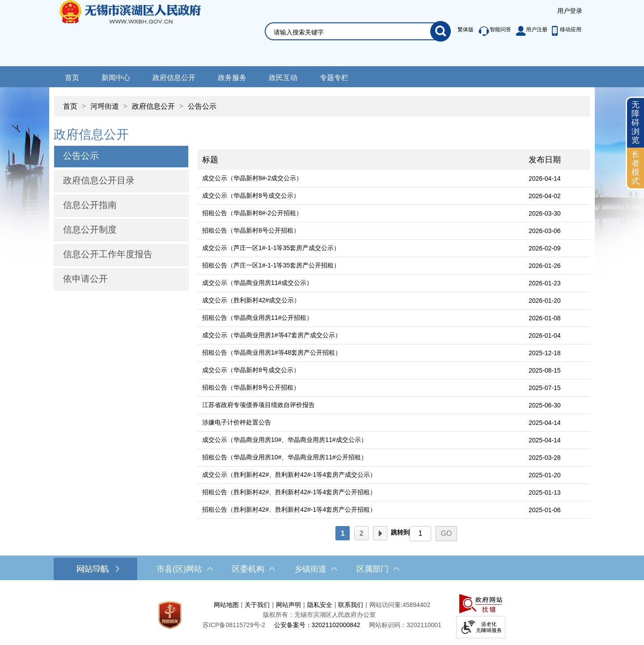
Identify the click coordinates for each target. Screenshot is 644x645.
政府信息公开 (174, 78)
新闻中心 (116, 78)
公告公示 (202, 106)
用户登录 (570, 11)
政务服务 (232, 78)
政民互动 (283, 78)
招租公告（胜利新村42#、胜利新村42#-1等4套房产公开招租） (289, 492)
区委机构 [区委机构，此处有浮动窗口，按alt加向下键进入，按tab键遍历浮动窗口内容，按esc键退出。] (254, 569)
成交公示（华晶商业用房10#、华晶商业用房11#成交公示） (285, 440)
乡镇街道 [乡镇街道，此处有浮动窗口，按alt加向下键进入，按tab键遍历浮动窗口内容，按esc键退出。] (316, 569)
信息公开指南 (90, 205)
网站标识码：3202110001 (405, 625)
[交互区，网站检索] (347, 21)
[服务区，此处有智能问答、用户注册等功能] (517, 31)
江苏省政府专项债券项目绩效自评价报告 (258, 405)
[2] (361, 533)
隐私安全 (320, 605)
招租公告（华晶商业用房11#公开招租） (257, 318)
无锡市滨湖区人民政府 (142, 33)
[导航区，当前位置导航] (322, 102)
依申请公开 (85, 279)
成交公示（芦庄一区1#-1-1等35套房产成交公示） (271, 248)
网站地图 (226, 605)
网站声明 (288, 605)
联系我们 (351, 605)
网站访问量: (386, 605)
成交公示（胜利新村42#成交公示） (251, 300)
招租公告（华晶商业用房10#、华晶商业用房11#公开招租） (285, 457)
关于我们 (257, 605)
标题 (210, 160)
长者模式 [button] (636, 168)
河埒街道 (105, 106)
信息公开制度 (90, 229)
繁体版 (466, 30)
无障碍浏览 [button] (636, 122)
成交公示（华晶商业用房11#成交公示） (257, 283)
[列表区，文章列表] (394, 332)
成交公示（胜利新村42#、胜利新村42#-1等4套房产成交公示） (289, 475)
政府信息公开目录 (99, 180)
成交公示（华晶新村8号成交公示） (251, 195)
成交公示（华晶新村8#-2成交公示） (252, 178)
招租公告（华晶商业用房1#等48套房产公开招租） (272, 352)
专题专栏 (334, 78)
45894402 (416, 605)
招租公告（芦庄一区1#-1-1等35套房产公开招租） (271, 265)
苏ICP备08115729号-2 (234, 625)
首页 (72, 78)
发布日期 (545, 160)
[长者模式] (636, 168)
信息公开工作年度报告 (108, 254)
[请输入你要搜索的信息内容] (352, 32)
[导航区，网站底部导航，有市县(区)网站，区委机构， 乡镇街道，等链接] (322, 569)
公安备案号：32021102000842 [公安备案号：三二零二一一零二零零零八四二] (317, 625)
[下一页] (380, 533)
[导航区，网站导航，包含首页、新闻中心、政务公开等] (322, 77)
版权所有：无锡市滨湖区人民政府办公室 (319, 615)
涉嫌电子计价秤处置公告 (237, 422)
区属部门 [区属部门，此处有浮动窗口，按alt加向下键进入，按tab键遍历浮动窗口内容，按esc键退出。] (378, 569)
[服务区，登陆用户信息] (570, 11)
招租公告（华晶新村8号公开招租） (251, 230)
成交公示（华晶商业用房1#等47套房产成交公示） (272, 335)
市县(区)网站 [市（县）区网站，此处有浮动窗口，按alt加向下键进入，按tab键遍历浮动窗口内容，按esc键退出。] (185, 569)
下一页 (380, 534)
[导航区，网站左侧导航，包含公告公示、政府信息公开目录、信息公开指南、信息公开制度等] (121, 208)
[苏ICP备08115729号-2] (234, 625)
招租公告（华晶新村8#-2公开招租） (252, 213)
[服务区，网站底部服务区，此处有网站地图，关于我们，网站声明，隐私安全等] (322, 615)
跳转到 (400, 532)
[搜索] (441, 31)
